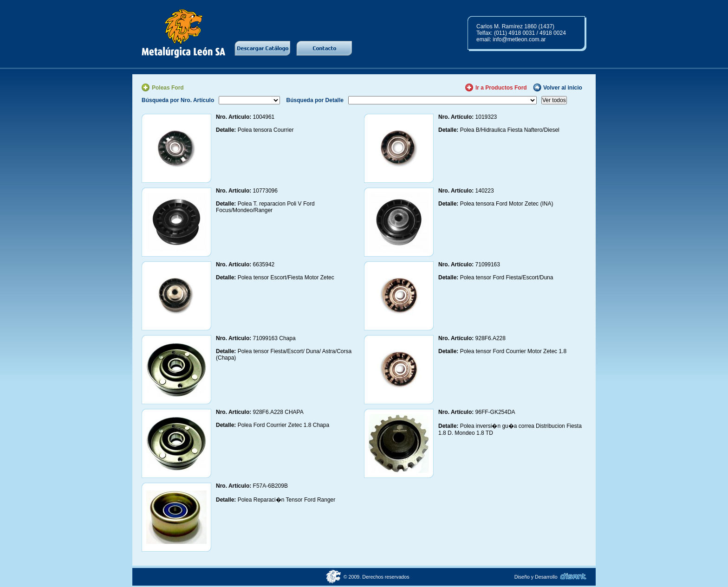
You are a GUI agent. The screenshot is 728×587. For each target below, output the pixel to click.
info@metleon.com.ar (519, 39)
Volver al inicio (563, 88)
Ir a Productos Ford (501, 88)
